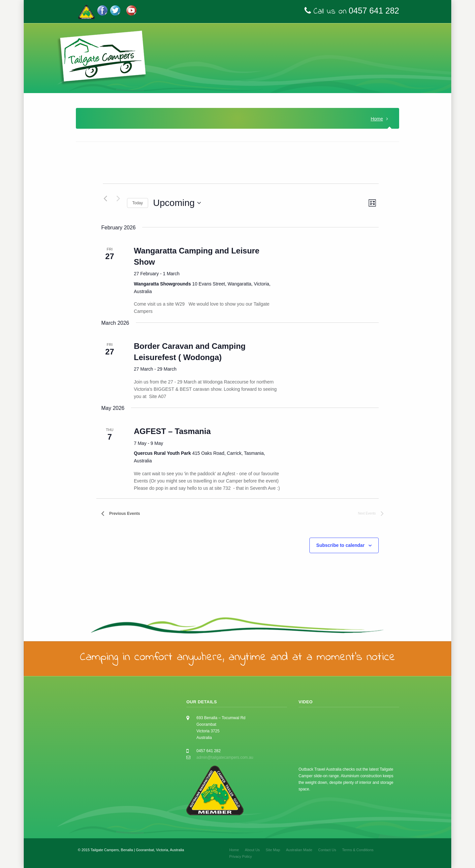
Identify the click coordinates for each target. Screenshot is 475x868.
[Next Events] (118, 198)
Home (377, 119)
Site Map (273, 850)
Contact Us (327, 850)
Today (138, 203)
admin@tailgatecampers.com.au (225, 757)
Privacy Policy (240, 856)
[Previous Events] (105, 198)
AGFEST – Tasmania (172, 431)
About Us (252, 850)
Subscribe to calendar (340, 545)
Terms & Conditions (358, 850)
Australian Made (299, 850)
